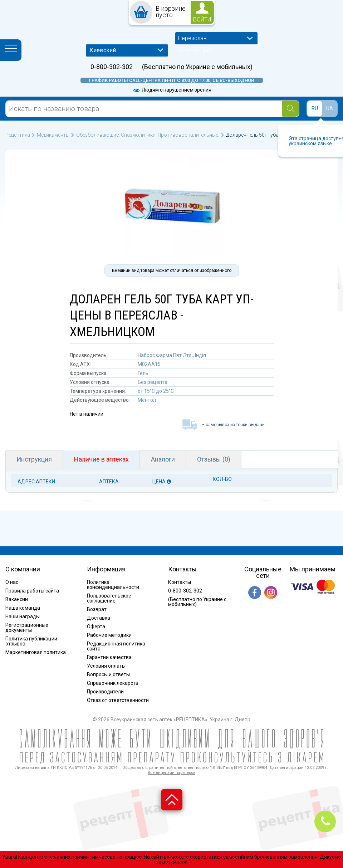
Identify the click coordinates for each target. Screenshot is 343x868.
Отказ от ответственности (118, 700)
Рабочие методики (109, 635)
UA (330, 108)
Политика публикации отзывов (31, 641)
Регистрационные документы (27, 628)
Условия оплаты (106, 666)
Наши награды (23, 616)
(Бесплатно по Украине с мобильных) (197, 67)
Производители (105, 692)
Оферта (96, 626)
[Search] (291, 109)
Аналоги (163, 459)
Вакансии (17, 599)
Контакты (180, 582)
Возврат (97, 609)
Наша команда (23, 608)
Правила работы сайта (32, 591)
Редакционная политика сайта (116, 646)
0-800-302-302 (112, 67)
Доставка (99, 618)
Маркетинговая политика (36, 652)
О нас (12, 582)
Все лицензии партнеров (171, 773)
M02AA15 (149, 364)
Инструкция (34, 459)
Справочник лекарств (113, 683)
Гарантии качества (109, 657)
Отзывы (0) (214, 459)
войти (202, 19)
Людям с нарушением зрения (172, 90)
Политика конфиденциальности (113, 585)
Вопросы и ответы (108, 674)
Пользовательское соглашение (109, 598)
